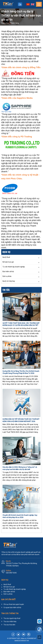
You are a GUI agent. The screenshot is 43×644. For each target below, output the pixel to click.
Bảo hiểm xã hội (8, 271)
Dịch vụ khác (7, 276)
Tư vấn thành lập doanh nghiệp (14, 267)
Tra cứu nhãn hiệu (10, 621)
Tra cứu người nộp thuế (12, 618)
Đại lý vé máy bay (9, 281)
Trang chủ (5, 23)
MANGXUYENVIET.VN (21, 641)
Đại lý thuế (6, 257)
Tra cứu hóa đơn (9, 625)
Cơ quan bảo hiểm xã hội (12, 607)
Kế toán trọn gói (8, 262)
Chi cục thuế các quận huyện (14, 604)
